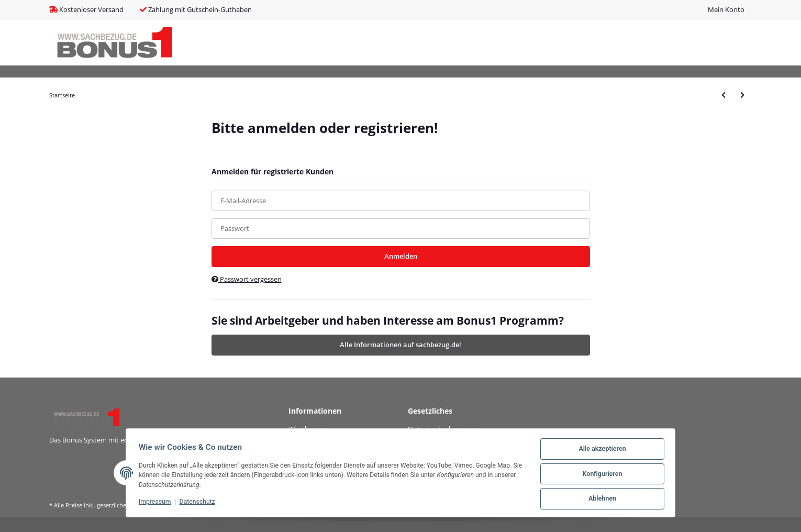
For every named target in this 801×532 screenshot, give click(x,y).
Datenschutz (199, 503)
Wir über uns (308, 429)
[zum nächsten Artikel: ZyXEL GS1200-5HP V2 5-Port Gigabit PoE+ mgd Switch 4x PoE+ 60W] (742, 95)
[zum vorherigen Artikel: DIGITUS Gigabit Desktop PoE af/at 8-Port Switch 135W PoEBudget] (724, 95)
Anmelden (401, 256)
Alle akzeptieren (600, 451)
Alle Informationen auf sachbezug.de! (400, 345)
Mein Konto (726, 9)
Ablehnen (600, 500)
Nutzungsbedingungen (444, 429)
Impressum (157, 503)
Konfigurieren (600, 475)
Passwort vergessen (247, 279)
